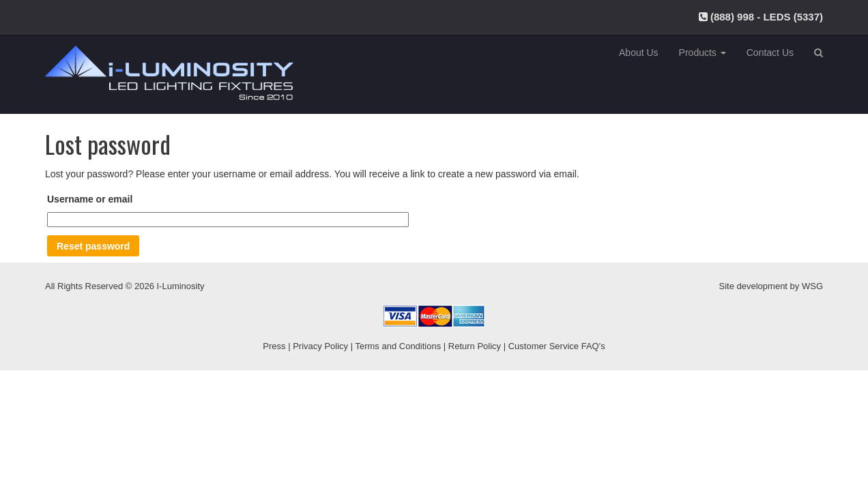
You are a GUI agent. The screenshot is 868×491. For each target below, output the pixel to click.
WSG (812, 286)
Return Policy (475, 346)
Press (274, 346)
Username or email (90, 199)
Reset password (93, 246)
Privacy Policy (320, 346)
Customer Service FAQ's (557, 346)
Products (703, 53)
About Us (639, 53)
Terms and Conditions (398, 346)
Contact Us (770, 53)
